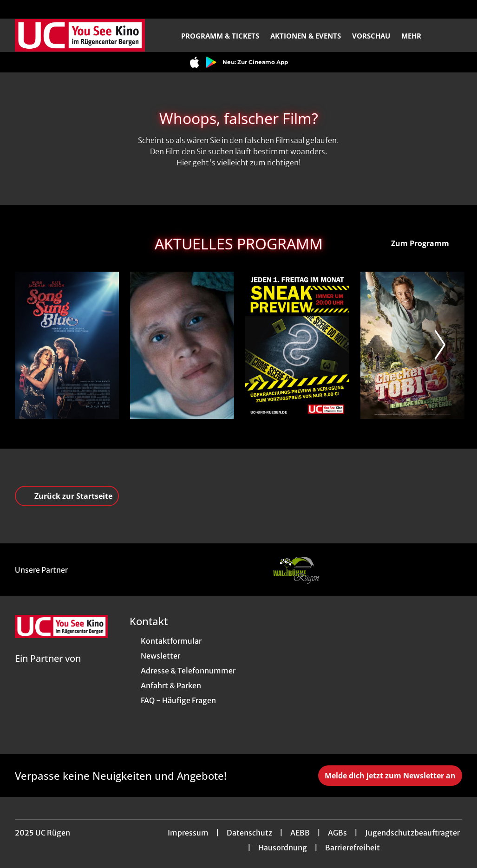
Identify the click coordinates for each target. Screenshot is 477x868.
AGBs (337, 833)
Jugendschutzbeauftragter (412, 833)
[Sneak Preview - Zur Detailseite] (297, 345)
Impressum (188, 833)
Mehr (417, 36)
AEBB (300, 833)
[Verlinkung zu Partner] (296, 570)
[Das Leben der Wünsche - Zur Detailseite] (182, 345)
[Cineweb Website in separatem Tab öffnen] (48, 670)
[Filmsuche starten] (453, 35)
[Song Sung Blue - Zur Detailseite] (67, 345)
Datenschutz (249, 833)
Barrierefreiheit (353, 848)
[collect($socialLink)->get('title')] (17, 9)
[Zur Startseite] (80, 35)
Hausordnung (283, 848)
